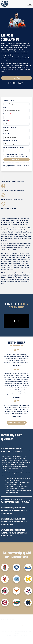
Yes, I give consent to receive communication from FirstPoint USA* (16, 155)
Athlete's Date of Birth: (11, 127)
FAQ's (17, 78)
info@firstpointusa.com (8, 620)
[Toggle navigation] (30, 4)
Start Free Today (17, 83)
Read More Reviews (17, 423)
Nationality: (7, 134)
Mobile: (6, 121)
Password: (7, 114)
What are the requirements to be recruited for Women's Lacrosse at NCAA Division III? (14, 533)
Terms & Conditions (12, 635)
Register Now (17, 160)
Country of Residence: (11, 141)
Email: (6, 107)
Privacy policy (27, 167)
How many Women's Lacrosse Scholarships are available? (12, 450)
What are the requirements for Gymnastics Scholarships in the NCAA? (15, 501)
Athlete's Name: (9, 101)
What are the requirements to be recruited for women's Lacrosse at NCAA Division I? (14, 510)
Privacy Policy (23, 635)
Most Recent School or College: (14, 147)
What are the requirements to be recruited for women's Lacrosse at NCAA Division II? (14, 522)
